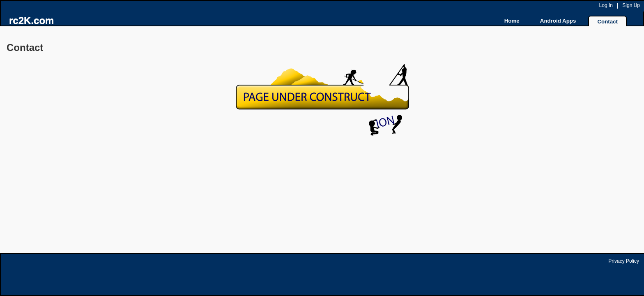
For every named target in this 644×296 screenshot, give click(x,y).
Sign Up (631, 5)
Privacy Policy (624, 261)
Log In (606, 5)
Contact (607, 22)
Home (512, 21)
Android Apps (558, 21)
